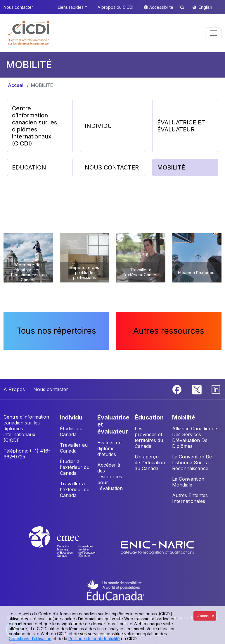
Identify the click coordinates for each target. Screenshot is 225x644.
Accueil (16, 85)
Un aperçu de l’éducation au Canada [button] (150, 463)
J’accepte (206, 616)
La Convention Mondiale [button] (188, 482)
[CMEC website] (70, 547)
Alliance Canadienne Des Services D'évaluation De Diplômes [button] (195, 437)
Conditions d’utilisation (30, 639)
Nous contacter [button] (18, 7)
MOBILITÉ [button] (171, 167)
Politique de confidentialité (94, 639)
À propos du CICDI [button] (115, 7)
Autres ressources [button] (169, 331)
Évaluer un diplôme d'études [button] (109, 448)
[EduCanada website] (115, 590)
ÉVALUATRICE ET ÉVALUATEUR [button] (181, 126)
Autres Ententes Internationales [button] (190, 498)
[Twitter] (197, 389)
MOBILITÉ (42, 85)
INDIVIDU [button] (98, 126)
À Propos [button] (14, 389)
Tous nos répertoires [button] (56, 331)
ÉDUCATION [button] (29, 167)
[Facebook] (178, 389)
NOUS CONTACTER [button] (112, 167)
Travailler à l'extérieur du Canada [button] (75, 489)
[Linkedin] (216, 389)
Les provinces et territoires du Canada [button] (149, 437)
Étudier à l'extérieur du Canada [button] (75, 467)
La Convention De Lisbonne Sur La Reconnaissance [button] (192, 463)
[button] (29, 33)
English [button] (205, 7)
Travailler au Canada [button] (74, 448)
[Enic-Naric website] (157, 547)
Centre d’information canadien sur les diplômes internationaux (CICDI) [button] (34, 126)
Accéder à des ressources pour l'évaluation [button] (110, 477)
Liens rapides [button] (71, 7)
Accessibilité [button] (162, 7)
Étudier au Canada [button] (71, 431)
